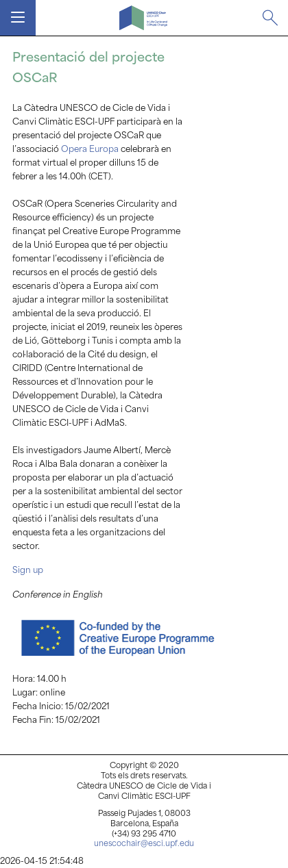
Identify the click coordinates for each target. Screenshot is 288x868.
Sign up (29, 571)
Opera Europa (90, 150)
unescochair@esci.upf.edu (144, 844)
